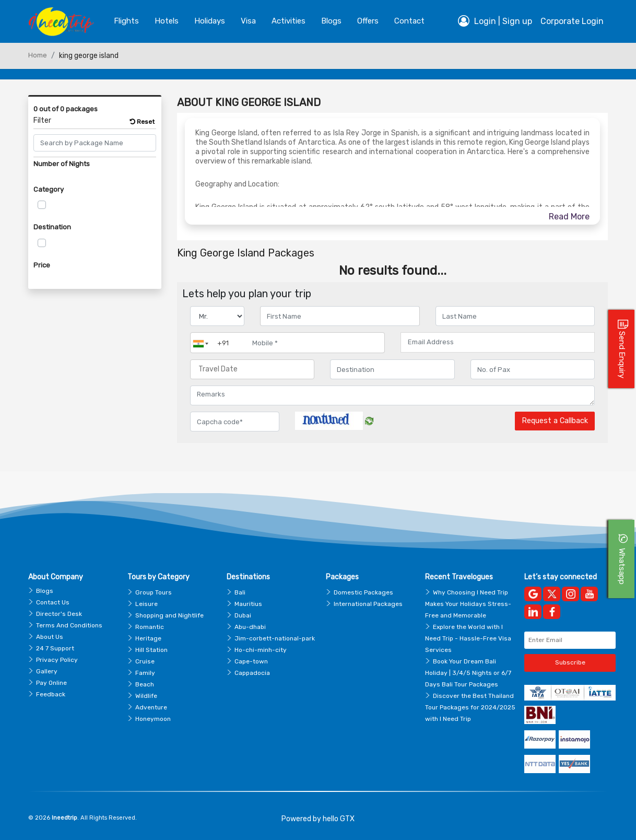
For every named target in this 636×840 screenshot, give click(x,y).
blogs (331, 21)
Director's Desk (59, 614)
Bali (240, 592)
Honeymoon (153, 719)
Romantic (150, 627)
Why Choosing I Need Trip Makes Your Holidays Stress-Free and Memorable (468, 604)
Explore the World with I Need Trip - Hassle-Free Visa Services (468, 638)
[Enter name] (340, 316)
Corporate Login (572, 21)
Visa (248, 21)
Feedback (51, 694)
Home (38, 55)
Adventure (151, 707)
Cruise (145, 661)
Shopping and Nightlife (169, 615)
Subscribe (570, 662)
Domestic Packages (363, 592)
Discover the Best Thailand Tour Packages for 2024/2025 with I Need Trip (470, 707)
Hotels (167, 21)
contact (409, 21)
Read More (569, 217)
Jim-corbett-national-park (275, 638)
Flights (126, 21)
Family (145, 673)
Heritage (148, 638)
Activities (288, 21)
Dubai (243, 615)
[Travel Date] (252, 369)
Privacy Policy (57, 660)
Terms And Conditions (69, 625)
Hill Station (151, 650)
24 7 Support (55, 648)
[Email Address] (498, 342)
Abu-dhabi (250, 627)
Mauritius (248, 604)
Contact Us (53, 602)
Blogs (45, 591)
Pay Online (51, 683)
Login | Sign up (495, 21)
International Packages (368, 604)
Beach (145, 684)
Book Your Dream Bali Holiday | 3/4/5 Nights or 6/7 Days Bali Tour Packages (468, 673)
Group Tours (154, 592)
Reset (142, 122)
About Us (50, 637)
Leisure (146, 604)
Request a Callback (555, 421)
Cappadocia (252, 673)
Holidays (210, 21)
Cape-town (251, 661)
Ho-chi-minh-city (261, 650)
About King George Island (249, 102)
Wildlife (146, 696)
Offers (368, 21)
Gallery (47, 671)
